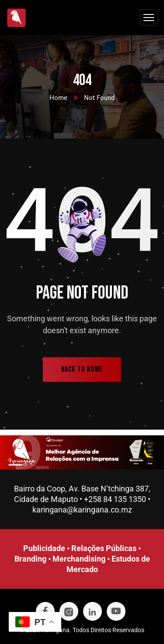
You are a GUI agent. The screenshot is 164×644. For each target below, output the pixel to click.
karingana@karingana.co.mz (82, 510)
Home (58, 98)
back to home (82, 369)
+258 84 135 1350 (115, 499)
